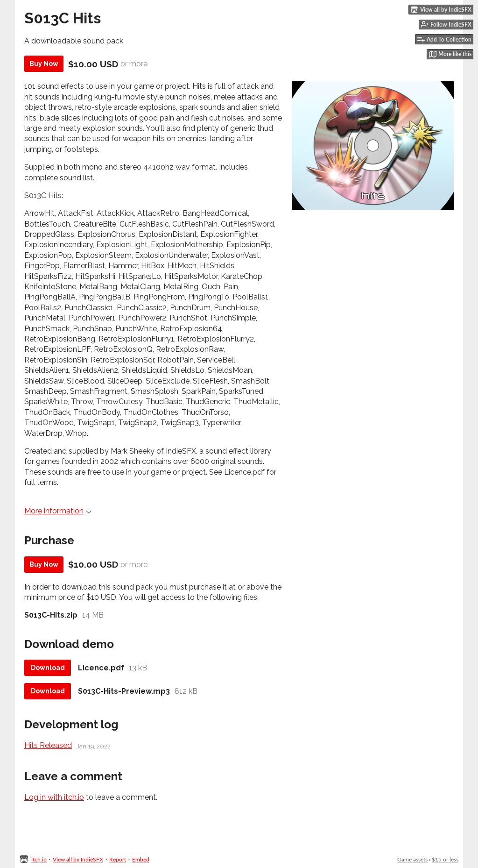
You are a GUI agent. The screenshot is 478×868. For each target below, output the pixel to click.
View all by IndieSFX (78, 859)
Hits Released (48, 745)
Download (48, 668)
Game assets (412, 859)
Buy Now (44, 64)
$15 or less (445, 859)
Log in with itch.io (54, 797)
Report (118, 859)
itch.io (39, 859)
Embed (141, 859)
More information (58, 511)
